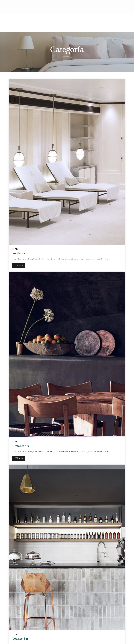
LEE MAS (19, 599)
